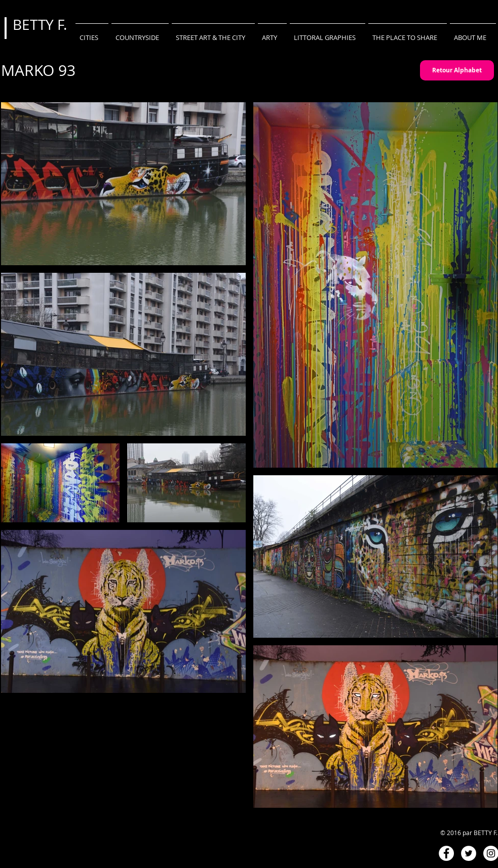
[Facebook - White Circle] (446, 853)
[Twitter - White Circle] (469, 853)
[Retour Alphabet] (457, 70)
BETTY (35, 25)
